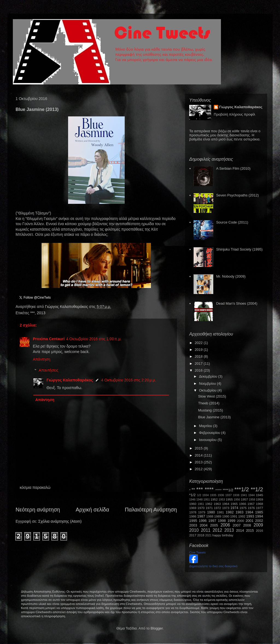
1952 (214, 499)
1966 (243, 504)
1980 (211, 512)
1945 (259, 495)
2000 (241, 521)
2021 (208, 535)
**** (209, 489)
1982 (230, 512)
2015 (199, 448)
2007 (237, 525)
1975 (243, 508)
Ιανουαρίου (208, 440)
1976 (251, 508)
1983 (239, 512)
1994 (259, 516)
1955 (229, 499)
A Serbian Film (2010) (233, 168)
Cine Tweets (197, 552)
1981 (220, 512)
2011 (206, 530)
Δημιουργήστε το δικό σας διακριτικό (213, 566)
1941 (244, 495)
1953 (222, 500)
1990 (226, 516)
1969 (193, 508)
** (193, 490)
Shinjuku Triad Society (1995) (239, 249)
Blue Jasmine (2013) (214, 417)
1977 (259, 508)
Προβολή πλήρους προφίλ (235, 114)
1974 (234, 508)
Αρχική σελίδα (92, 510)
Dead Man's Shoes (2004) (237, 303)
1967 (251, 504)
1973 (226, 508)
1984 (249, 512)
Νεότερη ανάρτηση (38, 510)
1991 (234, 516)
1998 (222, 521)
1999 (231, 521)
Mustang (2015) (210, 410)
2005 (214, 525)
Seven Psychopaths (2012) (237, 195)
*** (33, 313)
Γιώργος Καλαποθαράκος (67, 307)
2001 (250, 521)
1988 (210, 516)
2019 (199, 350)
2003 (193, 525)
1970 (201, 508)
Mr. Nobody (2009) (231, 276)
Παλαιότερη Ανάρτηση (151, 510)
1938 (236, 495)
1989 (218, 516)
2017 (199, 364)
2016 (199, 370)
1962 (209, 504)
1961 (201, 504)
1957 (244, 499)
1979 (202, 512)
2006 (225, 525)
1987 (201, 516)
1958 (252, 500)
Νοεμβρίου (208, 383)
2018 (199, 356)
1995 (193, 521)
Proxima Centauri (49, 339)
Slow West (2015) (212, 396)
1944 (251, 495)
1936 (221, 495)
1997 (212, 521)
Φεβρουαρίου (210, 433)
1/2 (199, 495)
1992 (242, 516)
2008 (247, 525)
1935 (213, 495)
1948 (199, 500)
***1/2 (242, 489)
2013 (41, 313)
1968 (259, 504)
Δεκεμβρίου (209, 376)
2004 (204, 525)
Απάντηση (42, 359)
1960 (193, 504)
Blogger (157, 628)
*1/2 (192, 495)
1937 (228, 495)
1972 (217, 508)
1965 (234, 504)
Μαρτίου (206, 426)
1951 (207, 500)
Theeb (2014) (209, 403)
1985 (259, 512)
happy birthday (223, 535)
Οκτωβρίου (208, 390)
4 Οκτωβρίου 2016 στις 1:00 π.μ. (94, 339)
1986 (193, 516)
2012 (199, 469)
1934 (205, 495)
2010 (194, 530)
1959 (259, 499)
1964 (226, 504)
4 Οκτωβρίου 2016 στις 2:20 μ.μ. (129, 380)
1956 (237, 500)
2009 (258, 525)
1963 (217, 504)
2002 (259, 521)
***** (219, 490)
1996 (203, 521)
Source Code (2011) (232, 222)
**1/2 (257, 489)
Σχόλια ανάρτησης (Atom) (60, 521)
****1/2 (228, 490)
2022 (199, 343)
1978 (193, 512)
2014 (199, 455)
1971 (209, 508)
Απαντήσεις (48, 370)
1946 (192, 500)
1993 (250, 516)
